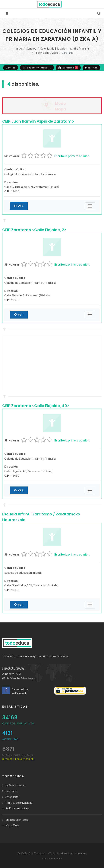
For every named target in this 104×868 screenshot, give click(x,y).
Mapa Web (12, 825)
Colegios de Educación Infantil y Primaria (64, 49)
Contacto (11, 791)
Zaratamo (68, 68)
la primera (72, 156)
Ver (19, 206)
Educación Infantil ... (37, 68)
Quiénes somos (15, 785)
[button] (52, 4)
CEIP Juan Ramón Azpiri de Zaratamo (38, 121)
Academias (10, 739)
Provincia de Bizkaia (46, 53)
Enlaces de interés (17, 820)
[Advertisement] (52, 363)
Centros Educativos (19, 723)
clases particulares (18, 757)
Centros (31, 49)
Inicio (19, 49)
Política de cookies (17, 808)
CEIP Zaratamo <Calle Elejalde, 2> (34, 230)
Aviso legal (12, 797)
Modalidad (91, 68)
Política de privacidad (19, 803)
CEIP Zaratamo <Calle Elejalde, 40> (36, 406)
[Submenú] (90, 206)
